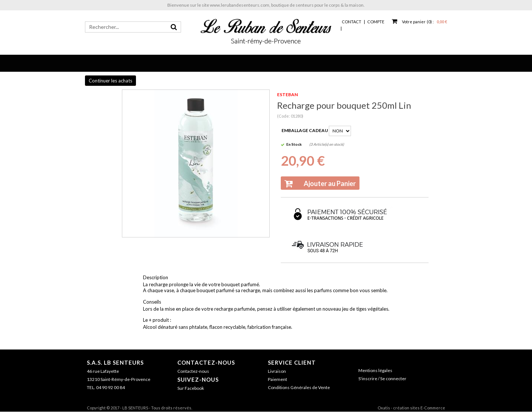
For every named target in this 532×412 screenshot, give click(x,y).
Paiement (277, 379)
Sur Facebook (191, 388)
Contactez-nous (206, 362)
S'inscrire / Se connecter (382, 379)
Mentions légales (375, 370)
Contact (352, 22)
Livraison (277, 371)
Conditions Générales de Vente (299, 387)
